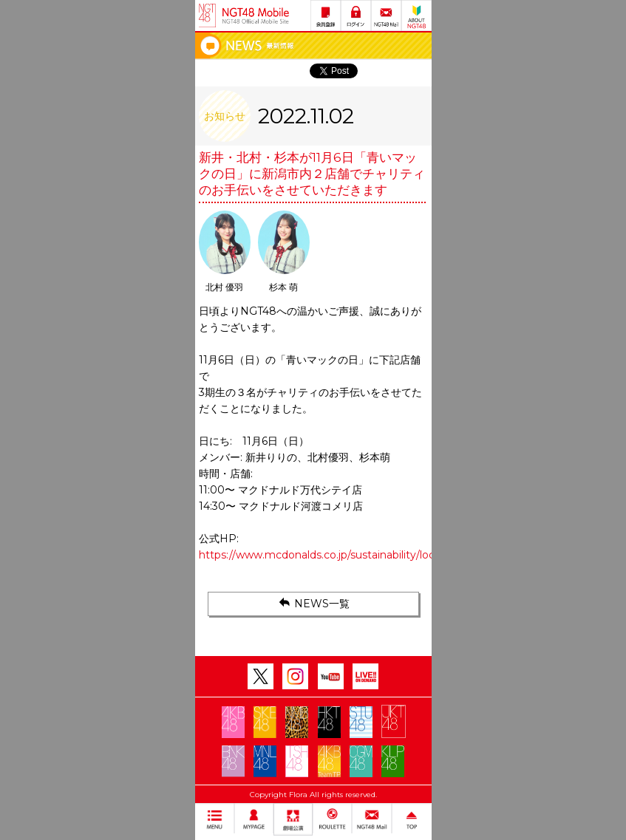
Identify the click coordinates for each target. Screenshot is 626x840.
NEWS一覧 (313, 603)
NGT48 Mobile (256, 16)
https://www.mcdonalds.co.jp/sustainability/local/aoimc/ (340, 555)
